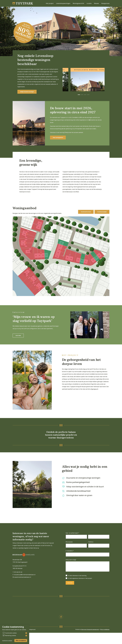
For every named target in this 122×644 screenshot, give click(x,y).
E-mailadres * (70, 555)
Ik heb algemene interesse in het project (80, 583)
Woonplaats (69, 547)
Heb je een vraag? (71, 564)
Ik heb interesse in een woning (77, 580)
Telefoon (91, 547)
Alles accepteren (21, 641)
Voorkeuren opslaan (7, 641)
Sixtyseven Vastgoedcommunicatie (90, 634)
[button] (27, 96)
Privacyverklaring (105, 634)
